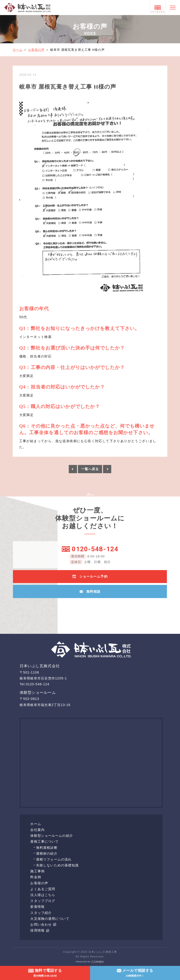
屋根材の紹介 (47, 853)
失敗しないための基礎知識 (57, 865)
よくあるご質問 (43, 889)
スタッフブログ (43, 901)
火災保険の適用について (50, 919)
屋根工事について (44, 841)
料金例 (36, 877)
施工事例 (37, 871)
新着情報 (37, 907)
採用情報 (40, 930)
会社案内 (37, 830)
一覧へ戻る (90, 469)
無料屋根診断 (47, 848)
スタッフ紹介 (41, 913)
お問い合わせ (43, 924)
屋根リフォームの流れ (54, 859)
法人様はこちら (43, 895)
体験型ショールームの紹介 (52, 836)
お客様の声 (36, 50)
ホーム (18, 50)
